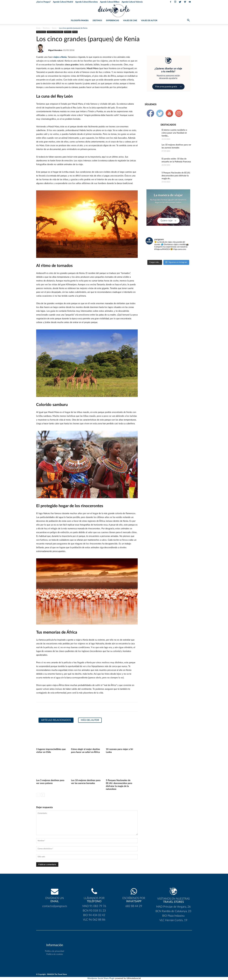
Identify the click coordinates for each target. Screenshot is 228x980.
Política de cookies (55, 954)
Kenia (54, 28)
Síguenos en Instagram (176, 262)
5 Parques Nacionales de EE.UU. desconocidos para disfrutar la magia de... (176, 176)
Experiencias (113, 21)
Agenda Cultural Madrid (63, 2)
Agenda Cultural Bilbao (110, 2)
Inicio (38, 28)
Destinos (97, 21)
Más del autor (90, 720)
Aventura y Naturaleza (55, 32)
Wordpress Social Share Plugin (101, 978)
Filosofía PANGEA (80, 21)
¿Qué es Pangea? (43, 2)
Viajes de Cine (130, 21)
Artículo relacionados (56, 720)
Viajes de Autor (149, 21)
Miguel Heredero (55, 50)
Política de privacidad (55, 951)
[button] (188, 21)
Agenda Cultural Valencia (132, 2)
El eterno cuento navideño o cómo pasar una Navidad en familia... (174, 133)
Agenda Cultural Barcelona (87, 2)
